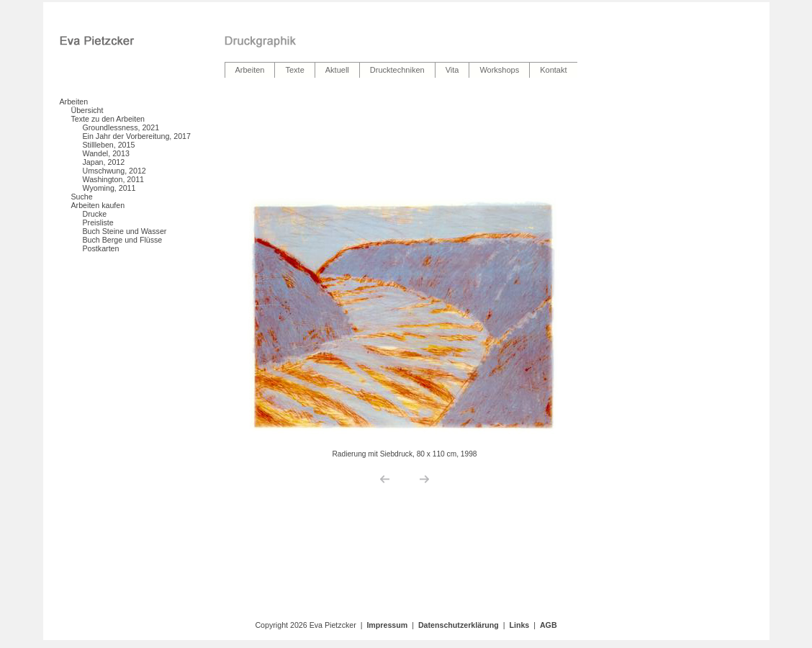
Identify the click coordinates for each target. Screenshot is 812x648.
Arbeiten (74, 102)
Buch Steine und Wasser (125, 231)
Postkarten (101, 248)
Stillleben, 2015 (109, 145)
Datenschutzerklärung (459, 625)
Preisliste (98, 222)
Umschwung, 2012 (114, 171)
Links (519, 625)
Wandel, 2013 (106, 153)
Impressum (387, 625)
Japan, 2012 (104, 162)
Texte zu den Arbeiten (108, 119)
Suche (82, 197)
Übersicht (87, 110)
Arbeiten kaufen (98, 205)
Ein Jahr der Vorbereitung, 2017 (137, 136)
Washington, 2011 (114, 179)
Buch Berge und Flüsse (123, 240)
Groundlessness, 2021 (121, 127)
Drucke (95, 214)
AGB (549, 625)
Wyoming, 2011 (109, 188)
